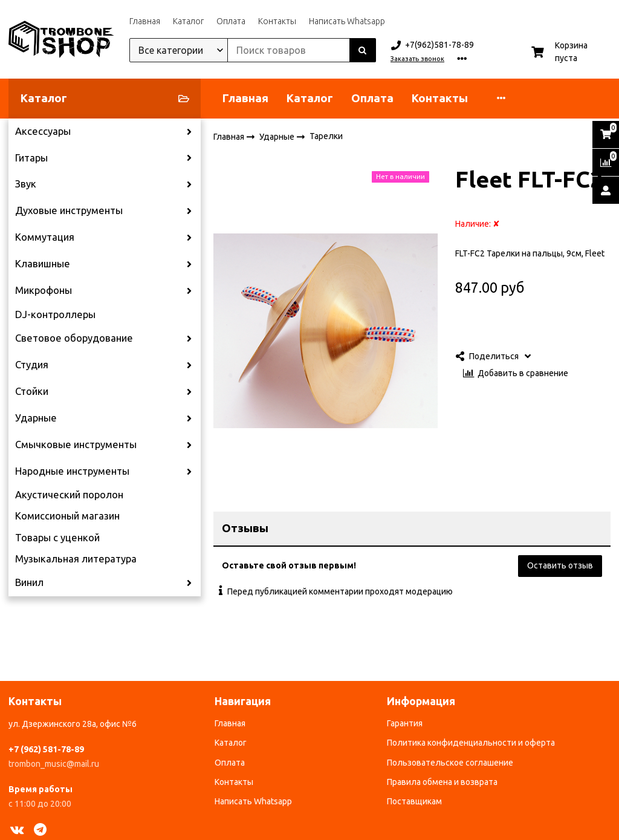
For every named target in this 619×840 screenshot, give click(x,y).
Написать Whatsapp (347, 21)
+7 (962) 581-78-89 (46, 749)
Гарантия (405, 723)
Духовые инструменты (69, 210)
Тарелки (326, 136)
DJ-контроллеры (55, 314)
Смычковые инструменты (76, 444)
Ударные (36, 418)
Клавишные (43, 264)
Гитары (31, 158)
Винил (29, 582)
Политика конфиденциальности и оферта (471, 743)
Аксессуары (43, 131)
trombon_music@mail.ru (54, 764)
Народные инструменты (72, 471)
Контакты (277, 21)
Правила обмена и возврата (442, 782)
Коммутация (45, 237)
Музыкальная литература (76, 559)
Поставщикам (414, 801)
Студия (32, 365)
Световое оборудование (74, 338)
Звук (26, 184)
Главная (145, 21)
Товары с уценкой (57, 538)
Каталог (188, 21)
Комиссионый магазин (67, 516)
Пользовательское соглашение (450, 763)
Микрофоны (44, 290)
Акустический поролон (69, 495)
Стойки (32, 391)
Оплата (231, 21)
